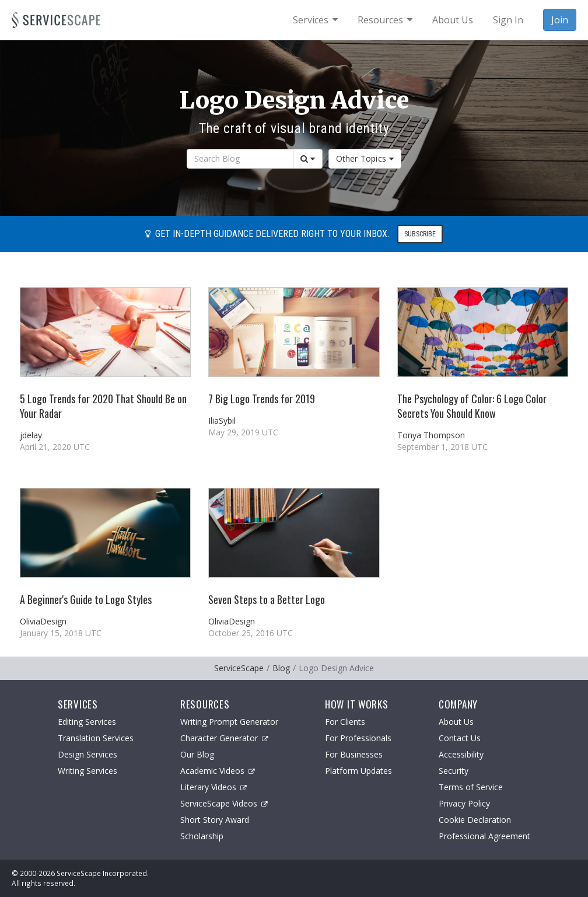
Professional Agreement (484, 836)
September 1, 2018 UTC (442, 447)
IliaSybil (222, 420)
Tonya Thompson (431, 435)
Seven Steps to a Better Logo (267, 599)
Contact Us (460, 738)
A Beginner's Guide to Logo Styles (86, 599)
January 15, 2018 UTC (61, 633)
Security (454, 771)
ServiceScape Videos (224, 803)
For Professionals (358, 738)
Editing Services (87, 722)
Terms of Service (471, 787)
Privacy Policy (464, 803)
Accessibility (461, 754)
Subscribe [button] (420, 234)
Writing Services (87, 771)
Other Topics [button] (365, 158)
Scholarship (202, 836)
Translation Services (96, 738)
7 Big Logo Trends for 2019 (262, 399)
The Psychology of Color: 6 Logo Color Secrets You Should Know (472, 406)
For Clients (345, 722)
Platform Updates (358, 771)
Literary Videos (213, 787)
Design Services (87, 754)
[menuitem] (315, 20)
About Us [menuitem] (453, 20)
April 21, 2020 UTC (55, 447)
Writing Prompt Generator (229, 722)
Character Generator (224, 738)
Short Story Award (215, 820)
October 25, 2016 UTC (251, 633)
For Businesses (354, 754)
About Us (456, 722)
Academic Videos (218, 771)
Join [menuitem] (560, 20)
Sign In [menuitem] (508, 20)
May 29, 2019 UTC (243, 432)
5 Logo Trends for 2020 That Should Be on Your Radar (103, 406)
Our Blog (197, 754)
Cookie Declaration (475, 820)
